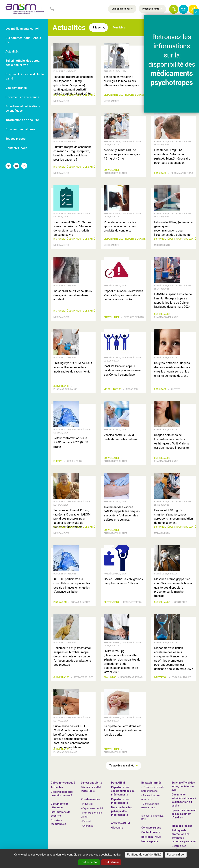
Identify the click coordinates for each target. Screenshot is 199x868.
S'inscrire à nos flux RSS (152, 818)
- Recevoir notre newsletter (150, 797)
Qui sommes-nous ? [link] (63, 783)
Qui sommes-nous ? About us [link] (23, 40)
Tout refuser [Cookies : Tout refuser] (111, 862)
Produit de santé (152, 9)
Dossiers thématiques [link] (20, 129)
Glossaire (117, 828)
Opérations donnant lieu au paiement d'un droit (184, 814)
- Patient (86, 821)
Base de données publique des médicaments (122, 811)
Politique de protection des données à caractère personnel (184, 836)
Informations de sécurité (61, 814)
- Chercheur (88, 826)
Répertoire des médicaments (120, 801)
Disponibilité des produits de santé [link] (25, 76)
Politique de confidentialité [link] (144, 855)
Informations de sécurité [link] (22, 120)
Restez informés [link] (151, 783)
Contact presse (151, 832)
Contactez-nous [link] (16, 148)
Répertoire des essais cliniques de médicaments (123, 791)
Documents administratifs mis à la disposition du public (184, 800)
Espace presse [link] (15, 139)
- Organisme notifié (92, 808)
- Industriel (87, 804)
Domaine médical (122, 9)
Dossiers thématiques (58, 822)
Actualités (57, 787)
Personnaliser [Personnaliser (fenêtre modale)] (176, 855)
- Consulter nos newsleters (150, 806)
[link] (24, 9)
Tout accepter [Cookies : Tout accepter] (89, 862)
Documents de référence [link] (22, 97)
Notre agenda (150, 841)
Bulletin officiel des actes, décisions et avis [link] (23, 63)
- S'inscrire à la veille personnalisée (153, 789)
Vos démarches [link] (16, 88)
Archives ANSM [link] (120, 823)
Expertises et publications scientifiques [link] (23, 108)
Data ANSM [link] (118, 783)
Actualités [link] (12, 51)
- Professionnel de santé (91, 815)
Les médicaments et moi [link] (22, 29)
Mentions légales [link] (182, 826)
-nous (151, 837)
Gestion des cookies (179, 848)
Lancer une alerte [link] (91, 783)
